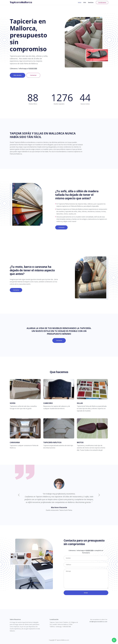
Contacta (61, 227)
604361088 (33, 68)
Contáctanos (102, 4)
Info (85, 4)
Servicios (91, 4)
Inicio (80, 4)
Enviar (86, 593)
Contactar (33, 75)
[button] (99, 495)
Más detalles (18, 75)
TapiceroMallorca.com (63, 640)
